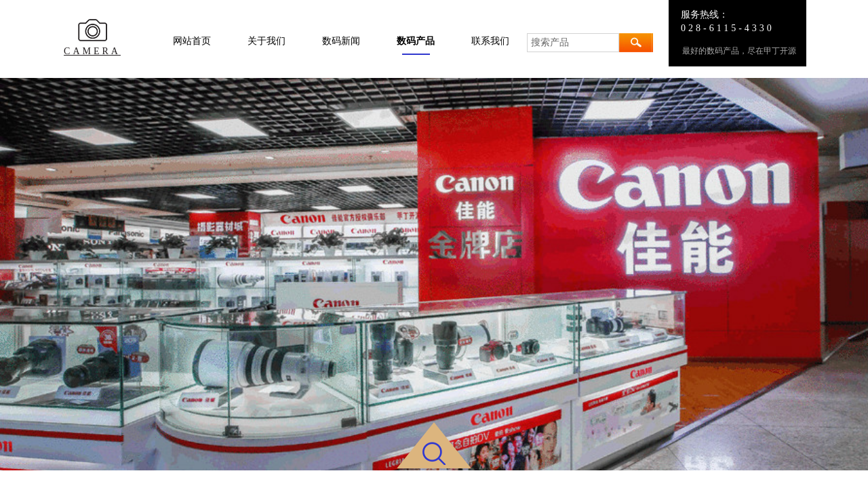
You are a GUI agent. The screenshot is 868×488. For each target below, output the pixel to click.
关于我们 (267, 41)
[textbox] (573, 43)
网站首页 (192, 41)
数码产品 (416, 41)
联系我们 (490, 41)
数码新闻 (341, 41)
